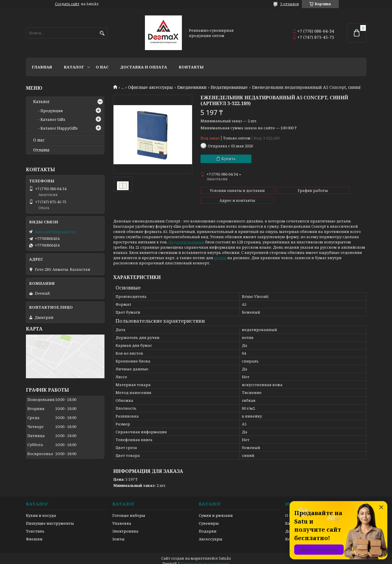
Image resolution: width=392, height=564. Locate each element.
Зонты (118, 534)
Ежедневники (192, 87)
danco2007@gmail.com (55, 232)
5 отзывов (290, 4)
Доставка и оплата (144, 67)
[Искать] (102, 33)
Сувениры (209, 518)
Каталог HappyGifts (59, 128)
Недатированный (186, 237)
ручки (220, 252)
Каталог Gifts (53, 119)
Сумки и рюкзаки (216, 510)
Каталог (74, 67)
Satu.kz (225, 553)
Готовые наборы (129, 510)
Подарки (208, 526)
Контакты (191, 67)
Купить (229, 159)
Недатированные (229, 87)
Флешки (34, 534)
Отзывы (41, 150)
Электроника (125, 526)
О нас (102, 67)
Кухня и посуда (41, 510)
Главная (42, 67)
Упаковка (122, 518)
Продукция (52, 111)
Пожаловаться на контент (205, 558)
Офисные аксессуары (150, 87)
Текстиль (35, 526)
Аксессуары (211, 534)
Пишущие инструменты (50, 518)
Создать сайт (67, 4)
